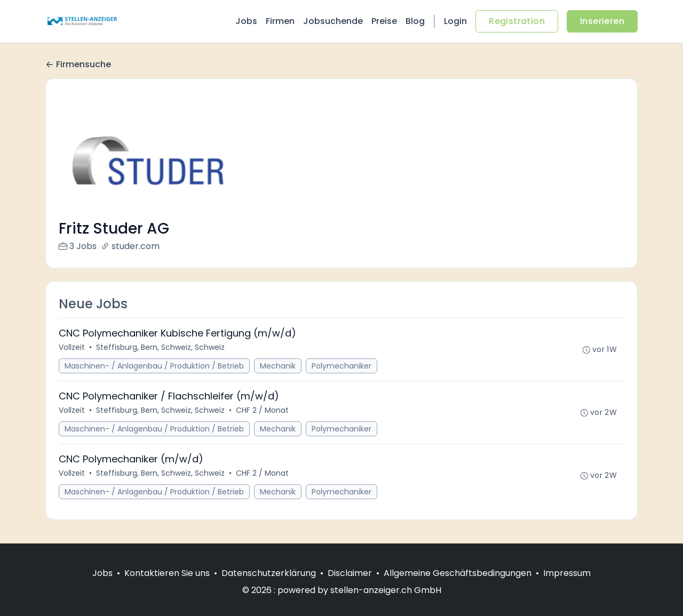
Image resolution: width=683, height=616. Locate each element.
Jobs (246, 21)
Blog (415, 21)
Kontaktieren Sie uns (167, 573)
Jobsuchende (333, 21)
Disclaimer (350, 573)
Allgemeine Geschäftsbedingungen (458, 573)
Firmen (280, 21)
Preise (384, 21)
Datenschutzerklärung (269, 573)
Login (455, 21)
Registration (517, 21)
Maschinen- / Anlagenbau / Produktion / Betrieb (154, 366)
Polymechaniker (341, 366)
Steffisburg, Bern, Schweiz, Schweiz (160, 347)
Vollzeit (72, 347)
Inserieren (602, 21)
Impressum (567, 573)
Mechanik (278, 366)
